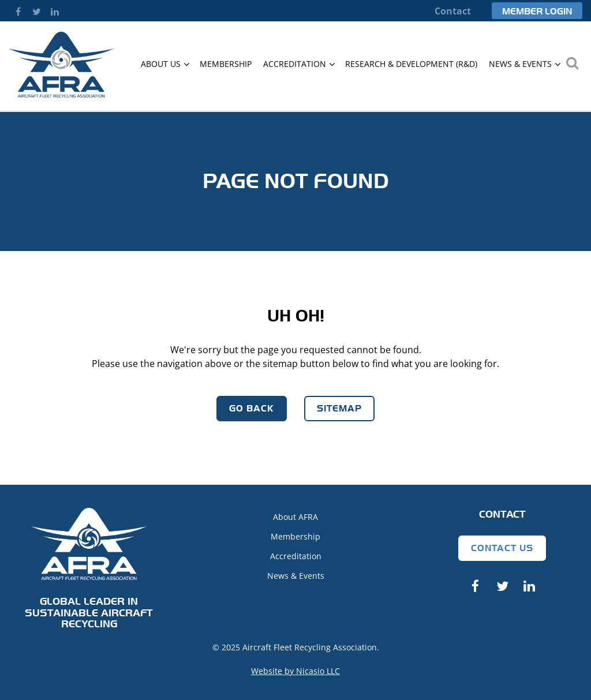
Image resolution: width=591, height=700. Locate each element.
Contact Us (502, 548)
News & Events (296, 576)
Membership (295, 536)
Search (572, 63)
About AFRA (295, 517)
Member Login (537, 11)
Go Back (252, 408)
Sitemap (339, 408)
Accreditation (296, 556)
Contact (453, 11)
